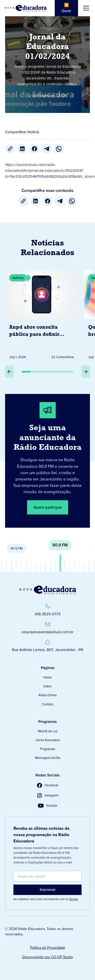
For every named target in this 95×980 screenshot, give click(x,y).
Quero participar (48, 507)
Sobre (48, 686)
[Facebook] (34, 149)
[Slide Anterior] (9, 372)
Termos (73, 899)
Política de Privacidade (48, 948)
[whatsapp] (59, 149)
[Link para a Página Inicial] (48, 590)
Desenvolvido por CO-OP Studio (48, 957)
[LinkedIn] (22, 149)
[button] (85, 8)
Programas (48, 749)
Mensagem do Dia (48, 758)
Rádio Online (48, 695)
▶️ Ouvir (66, 8)
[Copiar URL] (10, 149)
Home (48, 677)
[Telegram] (47, 149)
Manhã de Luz (48, 731)
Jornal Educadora (48, 740)
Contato (48, 704)
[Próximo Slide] (86, 372)
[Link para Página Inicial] (26, 8)
